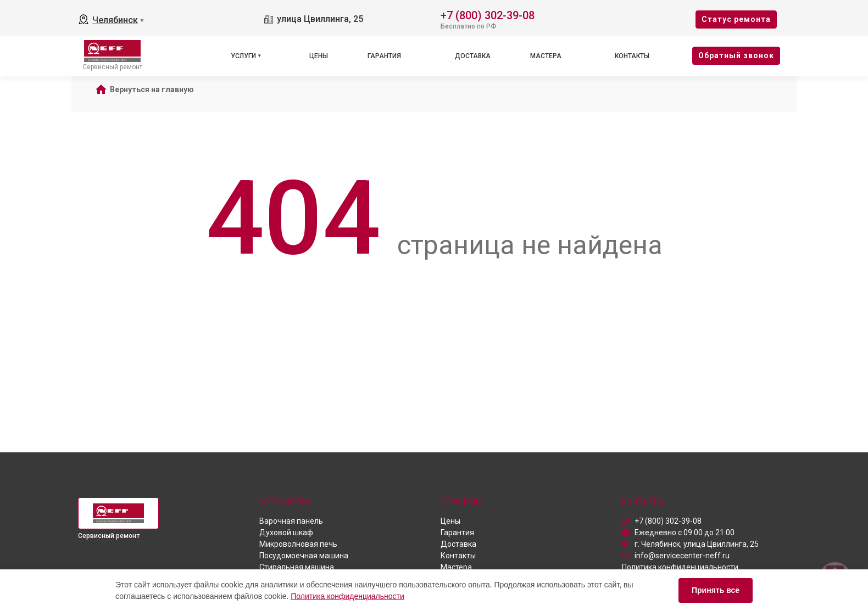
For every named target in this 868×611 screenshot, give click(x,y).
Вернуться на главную (152, 89)
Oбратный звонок (736, 55)
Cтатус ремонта (736, 19)
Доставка (473, 56)
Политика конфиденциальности (347, 596)
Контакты (632, 56)
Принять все (716, 590)
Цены (319, 56)
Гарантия (384, 56)
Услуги (243, 56)
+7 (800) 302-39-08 (488, 15)
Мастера (546, 56)
